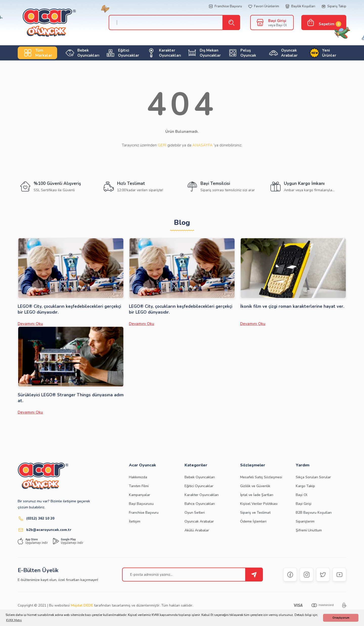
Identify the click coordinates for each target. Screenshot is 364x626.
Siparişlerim (305, 521)
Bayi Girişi (304, 504)
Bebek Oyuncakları (200, 477)
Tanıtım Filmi (139, 486)
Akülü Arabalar (197, 530)
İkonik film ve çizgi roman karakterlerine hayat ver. (292, 306)
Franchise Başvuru (144, 513)
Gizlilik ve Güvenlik (255, 486)
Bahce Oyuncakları (200, 504)
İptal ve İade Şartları (257, 495)
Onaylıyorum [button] (341, 618)
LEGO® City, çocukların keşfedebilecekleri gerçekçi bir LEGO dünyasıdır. (69, 309)
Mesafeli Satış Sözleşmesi (261, 477)
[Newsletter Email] (193, 575)
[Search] (172, 23)
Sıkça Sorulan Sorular (313, 477)
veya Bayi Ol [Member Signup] (278, 25)
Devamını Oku (30, 324)
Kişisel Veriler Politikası (259, 504)
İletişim (135, 521)
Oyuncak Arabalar (199, 521)
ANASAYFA (202, 145)
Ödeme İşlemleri (253, 521)
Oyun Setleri (195, 513)
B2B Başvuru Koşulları (314, 513)
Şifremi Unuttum (309, 530)
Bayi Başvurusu (141, 504)
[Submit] (254, 575)
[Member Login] (260, 22)
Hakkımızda (138, 477)
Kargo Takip (305, 486)
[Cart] (324, 23)
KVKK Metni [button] (14, 620)
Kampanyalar (140, 495)
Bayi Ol (302, 495)
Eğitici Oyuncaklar (199, 486)
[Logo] (44, 23)
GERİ (162, 145)
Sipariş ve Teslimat (255, 513)
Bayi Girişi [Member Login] (277, 21)
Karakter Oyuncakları (202, 495)
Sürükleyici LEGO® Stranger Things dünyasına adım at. (71, 398)
